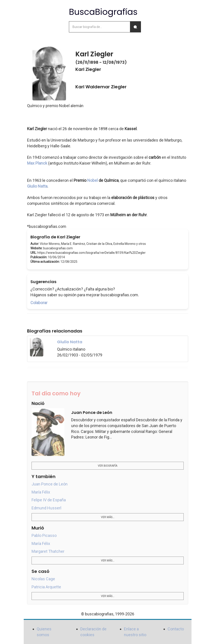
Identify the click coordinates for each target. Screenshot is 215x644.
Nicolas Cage (43, 579)
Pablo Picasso (44, 535)
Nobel (93, 180)
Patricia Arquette (46, 587)
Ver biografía (107, 466)
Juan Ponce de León (50, 484)
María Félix (41, 492)
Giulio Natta (37, 186)
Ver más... (108, 517)
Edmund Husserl (46, 508)
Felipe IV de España (49, 500)
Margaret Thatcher (48, 551)
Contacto (176, 629)
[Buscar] (135, 27)
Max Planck (37, 163)
